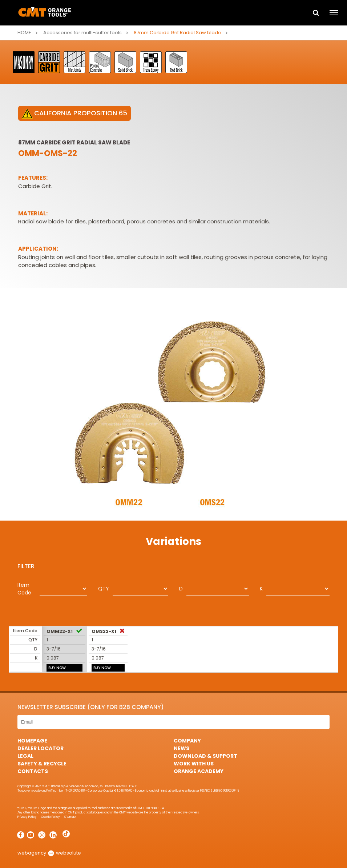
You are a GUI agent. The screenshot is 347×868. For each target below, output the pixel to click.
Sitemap (70, 817)
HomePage (32, 741)
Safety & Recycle (42, 764)
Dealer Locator (41, 748)
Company (187, 741)
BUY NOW (57, 668)
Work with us (194, 764)
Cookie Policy (51, 817)
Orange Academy (199, 771)
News (181, 748)
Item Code (24, 589)
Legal (25, 756)
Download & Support (205, 756)
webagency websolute (49, 853)
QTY (104, 589)
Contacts (33, 771)
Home (24, 33)
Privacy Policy (27, 817)
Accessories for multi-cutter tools (83, 33)
